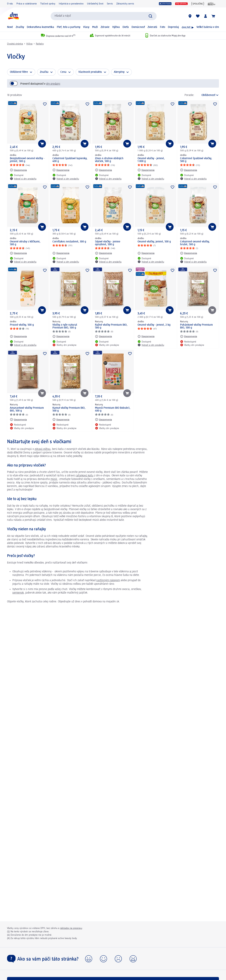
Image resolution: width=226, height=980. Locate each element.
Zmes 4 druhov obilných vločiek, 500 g (109, 160)
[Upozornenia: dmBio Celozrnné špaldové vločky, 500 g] (189, 170)
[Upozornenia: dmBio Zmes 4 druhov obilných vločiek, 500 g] (103, 170)
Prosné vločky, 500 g (22, 325)
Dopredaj (173, 27)
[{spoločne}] (198, 4)
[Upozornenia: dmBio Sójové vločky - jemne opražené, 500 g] (103, 253)
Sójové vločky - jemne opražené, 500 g (108, 243)
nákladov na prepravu (71, 928)
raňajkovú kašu (84, 476)
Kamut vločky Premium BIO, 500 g (69, 409)
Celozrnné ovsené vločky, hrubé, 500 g (195, 243)
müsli (54, 479)
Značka (44, 72)
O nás (10, 4)
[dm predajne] (190, 16)
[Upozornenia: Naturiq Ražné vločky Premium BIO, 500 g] (103, 336)
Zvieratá (152, 27)
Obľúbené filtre (19, 72)
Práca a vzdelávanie (27, 4)
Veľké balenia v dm (208, 27)
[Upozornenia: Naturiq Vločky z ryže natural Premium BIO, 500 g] (61, 336)
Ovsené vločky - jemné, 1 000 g (151, 160)
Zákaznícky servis (125, 4)
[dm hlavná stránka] (13, 16)
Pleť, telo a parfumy (69, 27)
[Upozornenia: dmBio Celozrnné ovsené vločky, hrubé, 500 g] (189, 253)
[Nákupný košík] (213, 16)
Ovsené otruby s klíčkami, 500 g (25, 243)
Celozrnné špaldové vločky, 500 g (196, 160)
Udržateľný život (95, 4)
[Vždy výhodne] (181, 4)
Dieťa (126, 27)
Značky (20, 27)
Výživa (116, 27)
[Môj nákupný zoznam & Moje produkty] (198, 16)
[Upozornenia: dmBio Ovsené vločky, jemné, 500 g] (146, 253)
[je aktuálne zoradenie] (208, 95)
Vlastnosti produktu (90, 72)
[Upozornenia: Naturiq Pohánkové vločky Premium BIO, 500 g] (189, 336)
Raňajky (40, 44)
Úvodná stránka (15, 44)
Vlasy (86, 27)
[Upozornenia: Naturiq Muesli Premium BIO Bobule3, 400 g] (103, 419)
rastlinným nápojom (108, 580)
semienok (18, 593)
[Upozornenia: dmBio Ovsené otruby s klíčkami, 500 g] (18, 253)
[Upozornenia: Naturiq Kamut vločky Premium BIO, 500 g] (61, 419)
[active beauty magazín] (212, 4)
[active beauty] (165, 4)
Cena (63, 72)
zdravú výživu (43, 449)
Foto (163, 27)
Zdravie (105, 27)
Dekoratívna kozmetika (40, 27)
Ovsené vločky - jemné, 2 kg (154, 325)
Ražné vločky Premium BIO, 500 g (111, 326)
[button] (89, 959)
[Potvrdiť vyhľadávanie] (150, 16)
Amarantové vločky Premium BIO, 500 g (27, 409)
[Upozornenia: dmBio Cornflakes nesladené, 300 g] (61, 253)
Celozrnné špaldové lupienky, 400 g (70, 160)
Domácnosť (138, 27)
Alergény (119, 72)
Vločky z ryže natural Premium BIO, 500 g (65, 326)
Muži (95, 27)
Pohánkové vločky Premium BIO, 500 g (196, 326)
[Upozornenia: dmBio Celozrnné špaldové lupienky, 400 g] (61, 170)
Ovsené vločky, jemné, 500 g (154, 242)
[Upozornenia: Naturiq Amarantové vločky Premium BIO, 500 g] (18, 419)
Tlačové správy (48, 4)
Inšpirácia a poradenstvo (71, 4)
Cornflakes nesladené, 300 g (69, 242)
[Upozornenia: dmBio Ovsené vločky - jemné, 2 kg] (146, 336)
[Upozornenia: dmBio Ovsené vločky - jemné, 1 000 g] (146, 170)
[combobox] (104, 16)
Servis (110, 4)
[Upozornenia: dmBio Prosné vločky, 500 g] (18, 336)
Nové (10, 27)
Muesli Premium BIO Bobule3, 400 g (113, 409)
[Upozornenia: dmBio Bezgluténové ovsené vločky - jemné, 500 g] (18, 170)
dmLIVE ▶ (188, 28)
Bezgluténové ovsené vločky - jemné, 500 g (27, 160)
